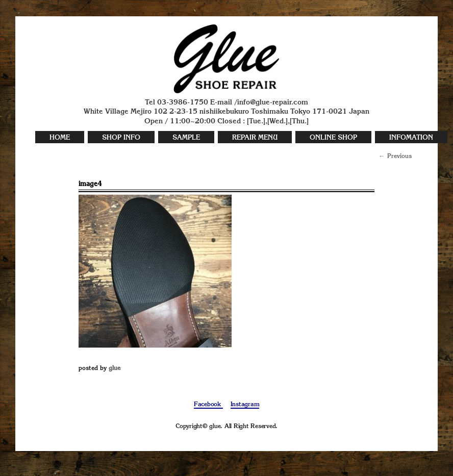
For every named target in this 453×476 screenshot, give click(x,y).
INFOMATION (411, 138)
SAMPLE (186, 138)
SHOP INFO (121, 138)
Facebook (208, 405)
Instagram (245, 405)
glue (115, 368)
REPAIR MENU (255, 138)
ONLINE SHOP (333, 138)
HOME (60, 138)
